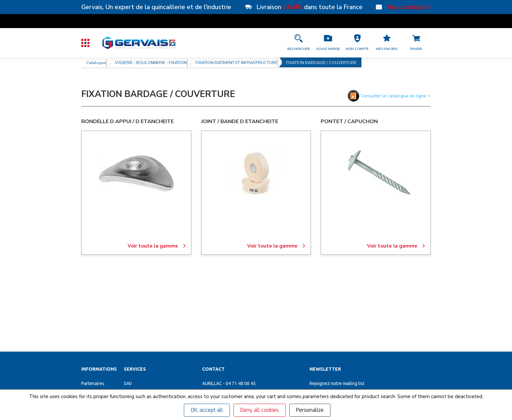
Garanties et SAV (98, 354)
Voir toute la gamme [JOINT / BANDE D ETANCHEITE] (276, 246)
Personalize (310, 410)
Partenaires (93, 308)
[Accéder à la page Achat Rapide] (328, 43)
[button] (357, 43)
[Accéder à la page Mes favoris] (387, 43)
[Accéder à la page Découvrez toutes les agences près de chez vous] (252, 351)
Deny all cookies (260, 410)
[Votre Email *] (347, 328)
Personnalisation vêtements (152, 342)
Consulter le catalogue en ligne (389, 96)
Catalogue (96, 62)
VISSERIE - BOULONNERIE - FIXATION (151, 62)
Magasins (91, 319)
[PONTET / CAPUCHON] (376, 173)
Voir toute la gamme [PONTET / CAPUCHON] (396, 246)
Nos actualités (96, 342)
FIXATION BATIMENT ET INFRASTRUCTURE (236, 62)
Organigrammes (140, 331)
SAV (128, 308)
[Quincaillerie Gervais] (138, 43)
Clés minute (136, 319)
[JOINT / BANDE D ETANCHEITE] (256, 173)
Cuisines (132, 354)
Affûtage (133, 365)
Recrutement (95, 331)
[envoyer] (408, 328)
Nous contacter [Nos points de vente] (409, 7)
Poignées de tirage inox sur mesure (159, 377)
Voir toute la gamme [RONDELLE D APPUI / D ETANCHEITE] (157, 246)
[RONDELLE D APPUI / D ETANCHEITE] (136, 173)
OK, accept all (207, 410)
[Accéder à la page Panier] (416, 43)
